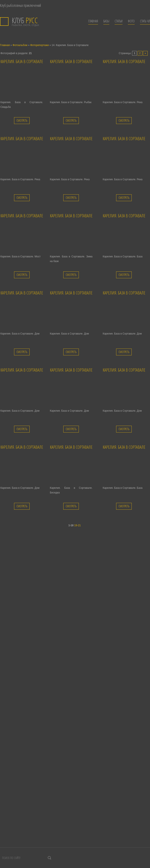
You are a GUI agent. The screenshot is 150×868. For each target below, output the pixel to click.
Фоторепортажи (40, 45)
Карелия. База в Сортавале (22, 61)
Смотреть (22, 120)
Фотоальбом (20, 45)
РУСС (25, 20)
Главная (5, 45)
